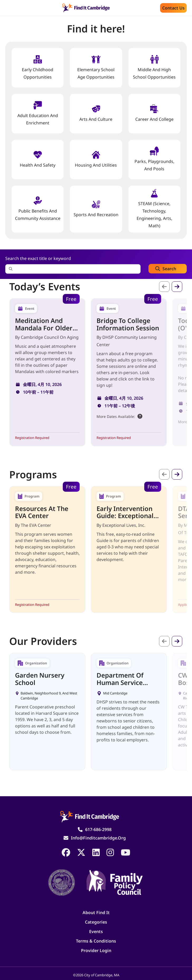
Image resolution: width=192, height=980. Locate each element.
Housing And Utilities (96, 159)
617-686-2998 (98, 829)
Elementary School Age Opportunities (96, 67)
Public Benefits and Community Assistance (38, 209)
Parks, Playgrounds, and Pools (154, 159)
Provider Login (96, 950)
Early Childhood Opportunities (38, 67)
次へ (177, 287)
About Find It (96, 913)
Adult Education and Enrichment (38, 113)
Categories (96, 922)
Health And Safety (38, 159)
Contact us (173, 8)
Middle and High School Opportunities (154, 67)
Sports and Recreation (96, 209)
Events (96, 931)
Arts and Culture (96, 113)
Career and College (154, 113)
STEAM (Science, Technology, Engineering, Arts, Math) (154, 209)
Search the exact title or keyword (38, 258)
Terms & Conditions (96, 941)
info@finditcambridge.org (98, 838)
